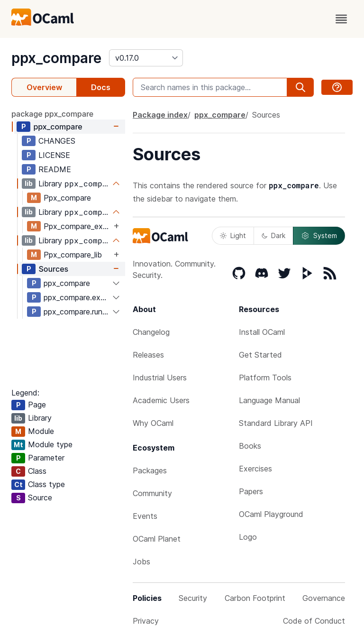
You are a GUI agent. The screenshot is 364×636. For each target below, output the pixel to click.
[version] (146, 58)
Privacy (146, 621)
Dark (273, 235)
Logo (248, 537)
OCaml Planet (157, 539)
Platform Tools (265, 378)
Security (193, 598)
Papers (251, 491)
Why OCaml (153, 423)
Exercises (255, 469)
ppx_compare (56, 58)
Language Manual (269, 400)
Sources (53, 269)
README (55, 169)
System (319, 236)
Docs (101, 87)
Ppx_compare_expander (77, 226)
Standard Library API (276, 423)
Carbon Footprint (255, 598)
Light (233, 235)
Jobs (141, 562)
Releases (148, 355)
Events (145, 516)
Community (152, 493)
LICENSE (54, 155)
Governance (324, 598)
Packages (150, 470)
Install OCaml (262, 332)
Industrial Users (160, 378)
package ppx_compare (52, 114)
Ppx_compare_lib (73, 255)
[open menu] (341, 19)
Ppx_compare (67, 198)
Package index (160, 115)
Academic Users (161, 400)
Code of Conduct (314, 621)
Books (250, 446)
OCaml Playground (271, 514)
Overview (44, 87)
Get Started (260, 355)
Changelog (151, 332)
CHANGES (57, 141)
